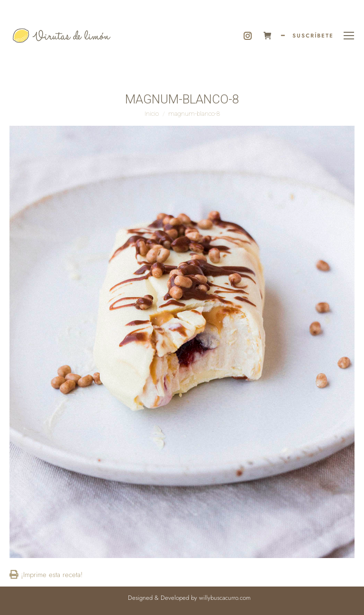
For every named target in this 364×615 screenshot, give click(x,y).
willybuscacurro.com (225, 598)
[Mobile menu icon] (349, 36)
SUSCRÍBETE (313, 36)
